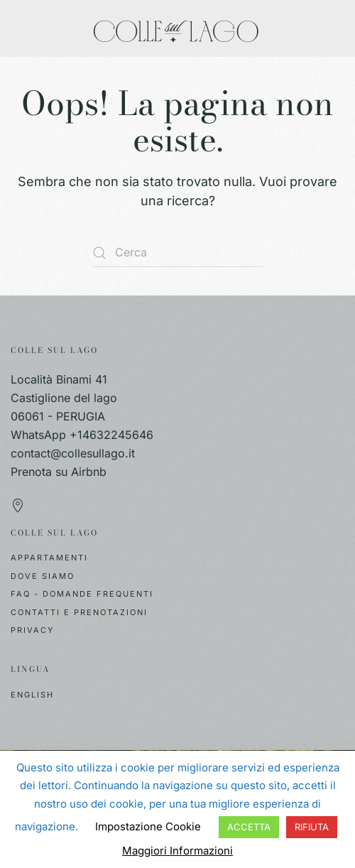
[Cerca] (177, 253)
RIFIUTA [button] (312, 827)
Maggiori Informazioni (177, 851)
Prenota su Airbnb (59, 472)
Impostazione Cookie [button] (148, 826)
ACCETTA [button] (249, 827)
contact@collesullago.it (73, 453)
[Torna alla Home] (177, 28)
